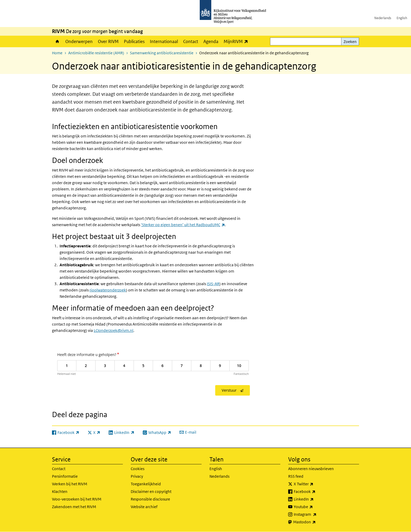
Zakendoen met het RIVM (74, 507)
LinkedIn (315, 499)
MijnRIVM (237, 41)
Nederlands (383, 18)
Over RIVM (108, 41)
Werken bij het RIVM (70, 484)
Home (57, 41)
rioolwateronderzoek (108, 290)
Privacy (137, 476)
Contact (191, 41)
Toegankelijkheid (146, 484)
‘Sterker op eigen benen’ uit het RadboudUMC (183, 225)
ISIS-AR (213, 284)
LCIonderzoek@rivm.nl (114, 330)
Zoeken (350, 42)
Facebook (316, 492)
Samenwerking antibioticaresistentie (162, 53)
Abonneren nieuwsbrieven (311, 469)
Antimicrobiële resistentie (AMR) (96, 53)
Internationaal (164, 41)
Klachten (60, 491)
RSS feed (296, 476)
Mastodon (316, 522)
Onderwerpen (79, 41)
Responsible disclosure (150, 499)
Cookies (138, 469)
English (402, 18)
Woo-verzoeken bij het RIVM (77, 499)
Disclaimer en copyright (151, 491)
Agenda (211, 41)
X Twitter (315, 484)
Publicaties (134, 41)
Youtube (315, 507)
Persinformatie (65, 476)
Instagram (317, 514)
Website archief (144, 507)
